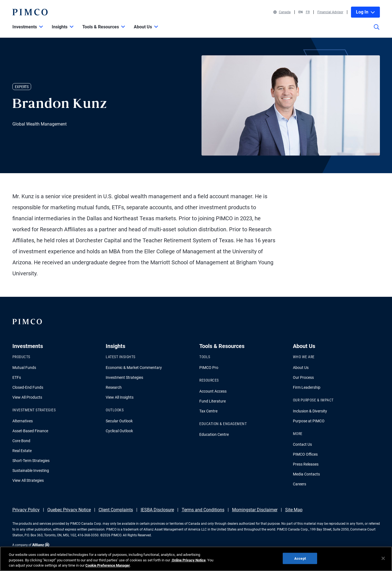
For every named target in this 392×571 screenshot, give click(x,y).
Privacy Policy (26, 510)
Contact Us (302, 444)
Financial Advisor (330, 12)
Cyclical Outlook (119, 431)
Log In (365, 12)
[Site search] (377, 31)
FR (308, 12)
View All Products (27, 397)
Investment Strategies (124, 377)
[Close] (383, 558)
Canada (282, 12)
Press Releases (306, 464)
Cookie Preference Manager (108, 565)
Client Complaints (116, 510)
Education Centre (214, 434)
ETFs (17, 377)
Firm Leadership (307, 387)
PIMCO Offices (305, 454)
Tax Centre (208, 411)
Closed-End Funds (28, 387)
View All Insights (120, 397)
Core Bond (21, 441)
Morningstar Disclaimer (255, 510)
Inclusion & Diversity (310, 411)
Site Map (294, 510)
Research (114, 387)
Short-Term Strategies (31, 461)
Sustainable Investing (31, 471)
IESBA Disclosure (157, 510)
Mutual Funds (24, 368)
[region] (196, 559)
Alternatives (23, 421)
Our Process (303, 377)
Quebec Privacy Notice (69, 510)
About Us (301, 368)
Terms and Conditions (203, 510)
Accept (300, 558)
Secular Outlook (119, 421)
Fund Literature (213, 401)
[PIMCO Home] (30, 12)
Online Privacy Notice (188, 560)
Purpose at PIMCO (309, 421)
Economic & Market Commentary (134, 368)
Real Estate (22, 451)
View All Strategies (28, 480)
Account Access (213, 391)
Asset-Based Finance (30, 431)
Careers (300, 484)
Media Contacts (306, 474)
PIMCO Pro (209, 368)
